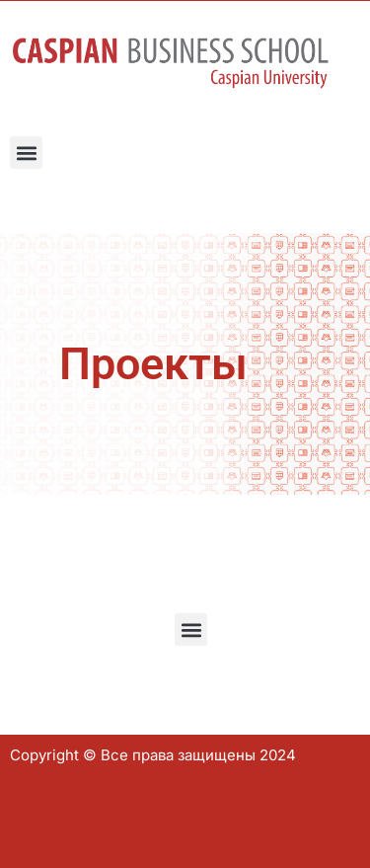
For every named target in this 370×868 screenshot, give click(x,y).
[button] (26, 153)
